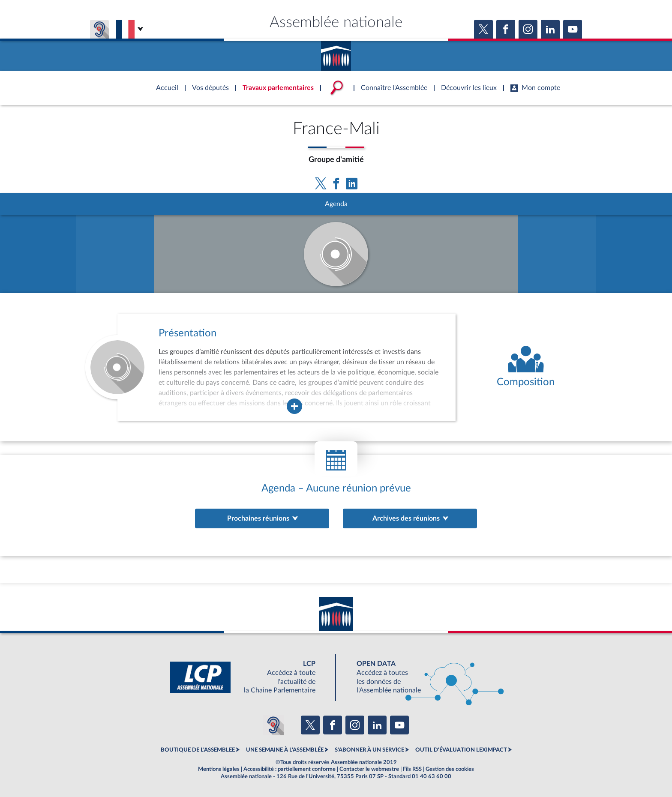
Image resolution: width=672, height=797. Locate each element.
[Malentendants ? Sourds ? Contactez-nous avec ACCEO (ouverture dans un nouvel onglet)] (273, 725)
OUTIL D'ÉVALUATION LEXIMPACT (461, 750)
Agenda (336, 204)
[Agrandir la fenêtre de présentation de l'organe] (294, 406)
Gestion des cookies (450, 769)
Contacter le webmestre (369, 769)
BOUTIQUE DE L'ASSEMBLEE (198, 750)
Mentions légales (219, 769)
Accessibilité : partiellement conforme (289, 769)
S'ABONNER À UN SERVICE (369, 750)
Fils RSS (412, 769)
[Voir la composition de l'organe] (526, 367)
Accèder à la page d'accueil (336, 53)
